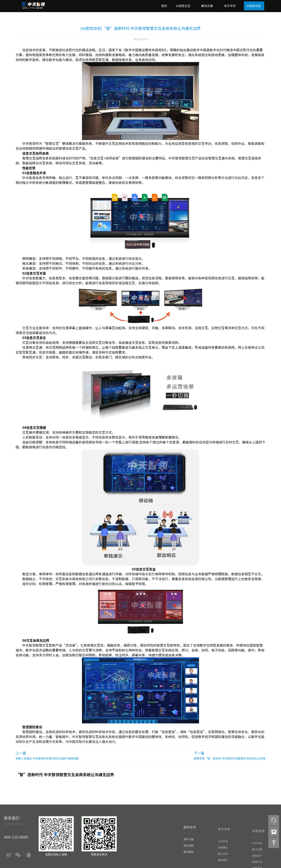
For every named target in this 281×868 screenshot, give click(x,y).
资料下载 (189, 845)
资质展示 (223, 853)
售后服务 (189, 858)
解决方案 (207, 6)
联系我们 (223, 866)
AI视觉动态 (254, 6)
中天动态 (257, 849)
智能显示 (257, 861)
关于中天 (230, 6)
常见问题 (189, 851)
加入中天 (223, 860)
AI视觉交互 (183, 6)
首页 (164, 6)
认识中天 (223, 847)
